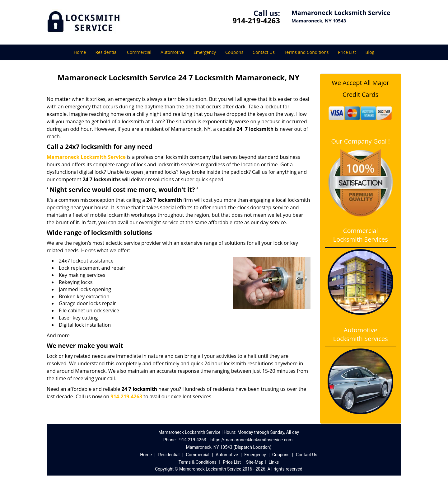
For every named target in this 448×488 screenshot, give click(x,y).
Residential (106, 52)
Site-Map (255, 462)
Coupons (234, 52)
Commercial (139, 52)
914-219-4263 (256, 20)
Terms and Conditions (306, 52)
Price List (347, 52)
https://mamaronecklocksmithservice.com (251, 440)
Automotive (172, 52)
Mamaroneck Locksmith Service (86, 157)
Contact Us (264, 52)
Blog (370, 52)
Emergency (205, 52)
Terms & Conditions (198, 462)
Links (274, 462)
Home (80, 52)
